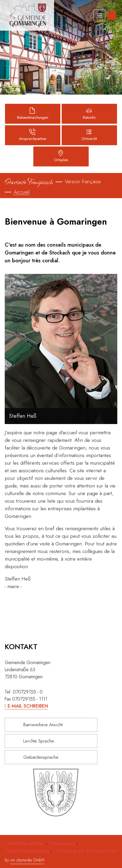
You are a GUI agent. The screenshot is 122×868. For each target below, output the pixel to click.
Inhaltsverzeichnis (27, 843)
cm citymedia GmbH (27, 860)
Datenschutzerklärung (27, 851)
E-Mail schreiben (28, 706)
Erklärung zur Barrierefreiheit (86, 851)
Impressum (63, 843)
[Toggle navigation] (99, 15)
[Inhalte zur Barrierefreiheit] (112, 15)
